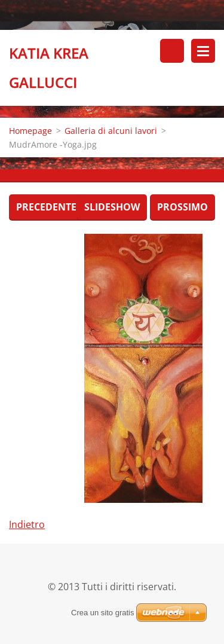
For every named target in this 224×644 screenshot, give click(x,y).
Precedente (46, 207)
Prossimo (182, 207)
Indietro (27, 524)
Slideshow (112, 207)
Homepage (30, 131)
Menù (203, 51)
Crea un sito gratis (103, 613)
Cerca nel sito (172, 51)
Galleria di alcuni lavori (111, 131)
